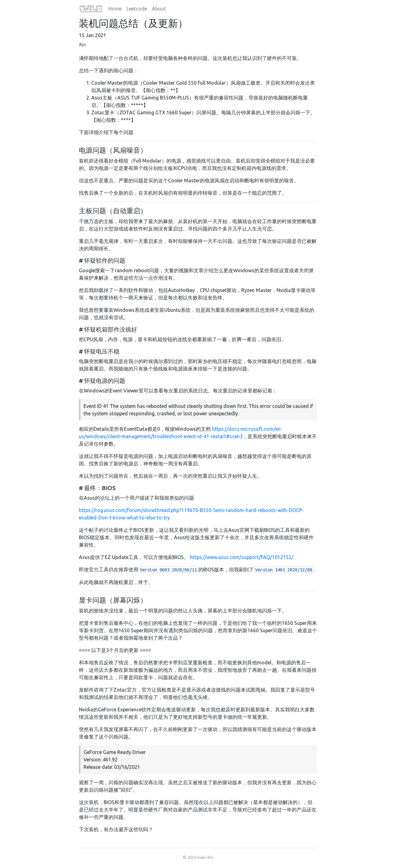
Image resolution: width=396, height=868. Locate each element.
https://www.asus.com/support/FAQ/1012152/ (242, 557)
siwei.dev (205, 857)
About (159, 9)
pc (84, 44)
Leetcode (137, 9)
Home (115, 9)
